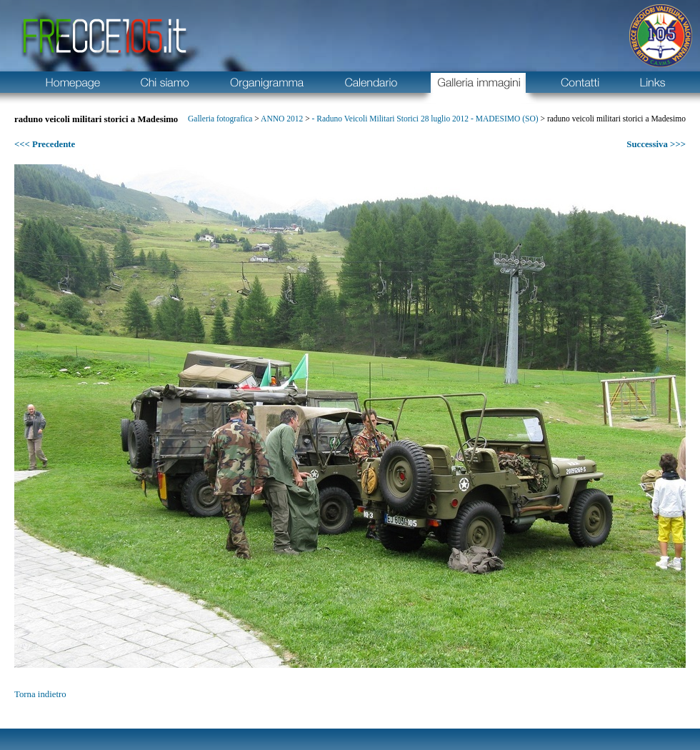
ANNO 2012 (282, 119)
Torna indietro (40, 694)
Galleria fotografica (220, 119)
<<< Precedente (45, 144)
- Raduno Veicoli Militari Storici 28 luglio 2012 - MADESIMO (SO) (425, 119)
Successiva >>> (656, 144)
